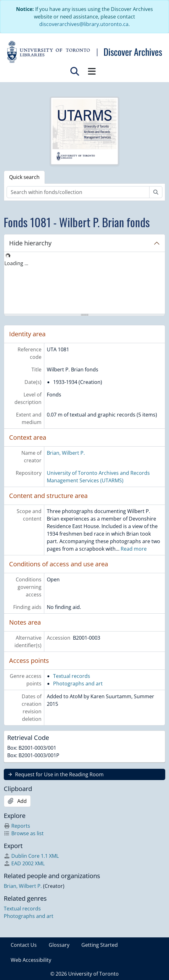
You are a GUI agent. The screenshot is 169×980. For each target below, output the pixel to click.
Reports (17, 826)
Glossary (59, 945)
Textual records (72, 676)
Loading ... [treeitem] (16, 263)
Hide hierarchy (30, 243)
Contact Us (24, 945)
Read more (134, 549)
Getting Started (100, 945)
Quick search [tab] (24, 177)
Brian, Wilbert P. (66, 453)
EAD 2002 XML (24, 863)
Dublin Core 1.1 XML (31, 856)
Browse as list (24, 833)
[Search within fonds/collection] (78, 192)
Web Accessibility (31, 960)
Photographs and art (78, 684)
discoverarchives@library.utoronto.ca (84, 24)
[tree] (84, 283)
